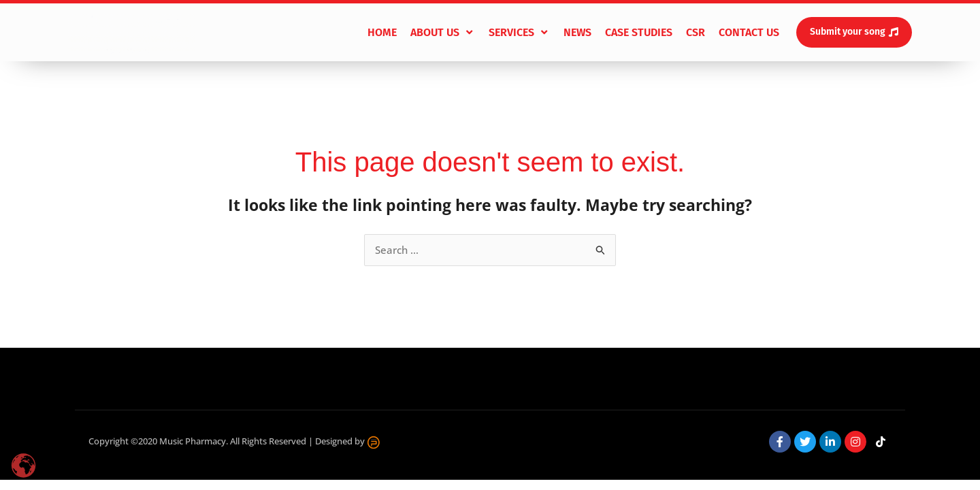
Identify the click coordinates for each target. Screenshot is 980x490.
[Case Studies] (639, 32)
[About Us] (443, 32)
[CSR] (696, 32)
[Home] (382, 32)
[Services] (519, 32)
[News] (577, 32)
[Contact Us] (749, 32)
